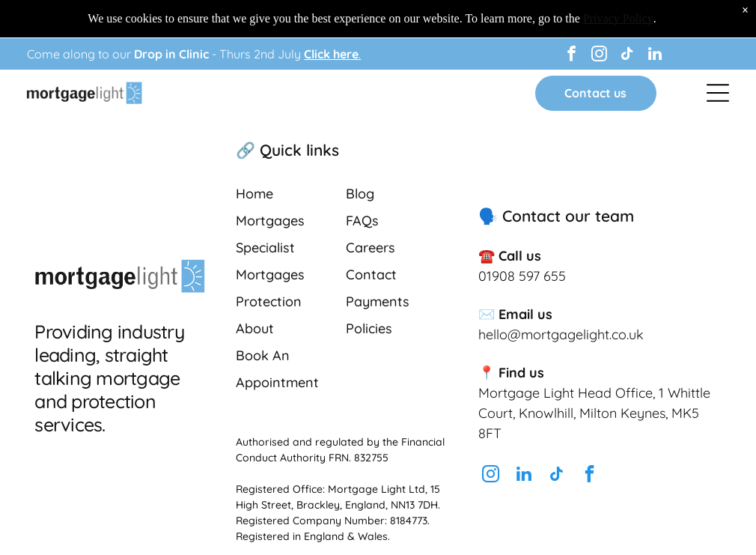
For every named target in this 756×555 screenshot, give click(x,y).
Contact (371, 275)
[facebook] (572, 56)
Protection (269, 301)
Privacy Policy (618, 18)
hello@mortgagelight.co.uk (561, 334)
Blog (360, 194)
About (255, 328)
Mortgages (270, 221)
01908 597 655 (522, 276)
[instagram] (600, 56)
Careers (371, 248)
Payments (378, 301)
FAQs (362, 221)
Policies (369, 328)
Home (254, 194)
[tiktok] (627, 56)
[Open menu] (718, 93)
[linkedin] (655, 56)
